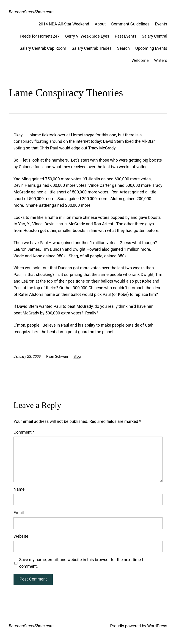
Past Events (126, 36)
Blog (77, 356)
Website (21, 536)
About (100, 24)
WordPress (157, 626)
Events (161, 24)
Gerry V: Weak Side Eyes (87, 36)
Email (19, 513)
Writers (161, 60)
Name (19, 489)
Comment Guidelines (130, 24)
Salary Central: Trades (92, 48)
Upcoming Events (151, 48)
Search (123, 48)
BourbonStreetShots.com (31, 12)
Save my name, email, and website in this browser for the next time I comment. (81, 563)
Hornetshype (83, 135)
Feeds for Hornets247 (40, 36)
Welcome (140, 60)
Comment (24, 432)
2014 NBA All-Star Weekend (64, 24)
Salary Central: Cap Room (43, 48)
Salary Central (155, 36)
